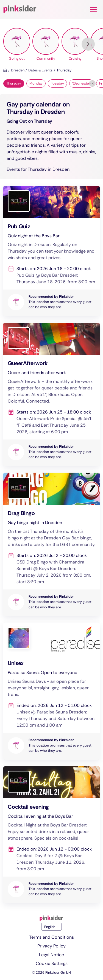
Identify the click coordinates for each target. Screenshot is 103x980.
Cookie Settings (52, 963)
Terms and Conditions (51, 937)
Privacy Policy (51, 946)
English (50, 927)
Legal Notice (51, 955)
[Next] (88, 44)
